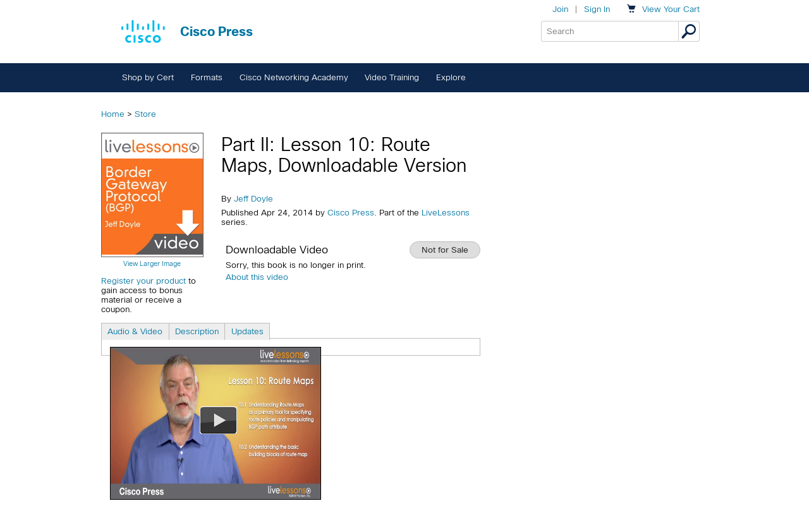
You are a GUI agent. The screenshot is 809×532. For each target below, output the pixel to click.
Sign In (597, 9)
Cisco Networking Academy (294, 77)
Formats (207, 77)
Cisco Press (351, 213)
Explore (451, 77)
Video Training (392, 77)
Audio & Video (135, 331)
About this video (257, 277)
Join (560, 9)
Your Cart (671, 9)
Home (113, 114)
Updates (247, 331)
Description (197, 331)
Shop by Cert (148, 77)
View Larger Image (152, 263)
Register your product (143, 281)
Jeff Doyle (253, 199)
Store (145, 114)
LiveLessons (446, 213)
